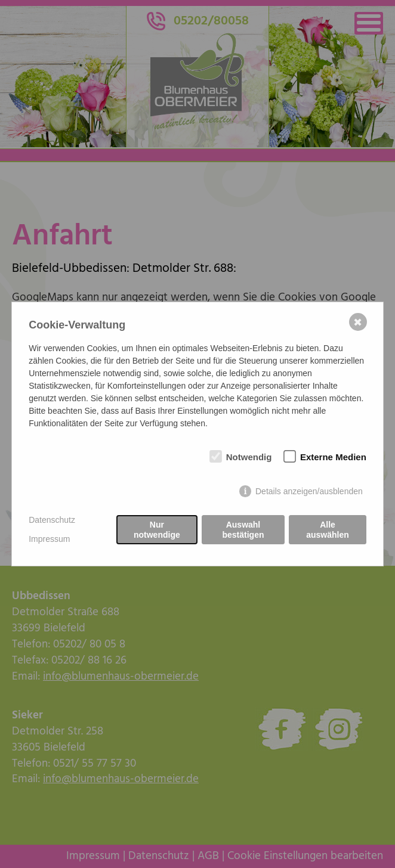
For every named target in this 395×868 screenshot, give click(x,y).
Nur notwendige (157, 529)
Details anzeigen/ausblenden (309, 491)
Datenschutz (52, 520)
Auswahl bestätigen (243, 529)
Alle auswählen (328, 529)
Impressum (49, 539)
